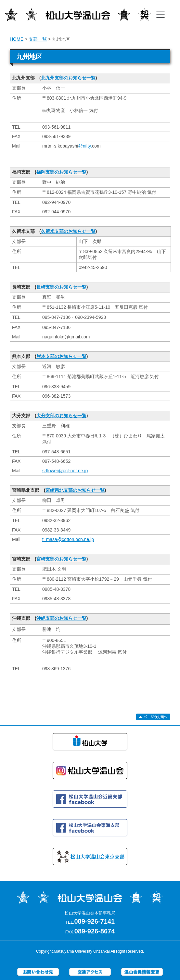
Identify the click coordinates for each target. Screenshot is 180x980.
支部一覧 (38, 39)
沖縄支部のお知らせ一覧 (61, 618)
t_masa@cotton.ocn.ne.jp (68, 539)
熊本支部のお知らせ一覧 (61, 356)
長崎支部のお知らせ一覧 (61, 287)
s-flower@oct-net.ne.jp (65, 471)
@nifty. (85, 146)
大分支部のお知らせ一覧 (61, 416)
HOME (17, 39)
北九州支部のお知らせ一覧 (68, 78)
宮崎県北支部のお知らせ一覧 (75, 490)
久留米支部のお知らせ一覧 (68, 231)
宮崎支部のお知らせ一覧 (61, 559)
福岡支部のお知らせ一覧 (61, 172)
